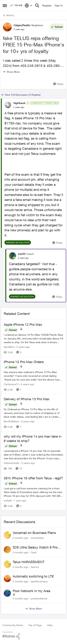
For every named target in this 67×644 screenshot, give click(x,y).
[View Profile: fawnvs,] (7, 564)
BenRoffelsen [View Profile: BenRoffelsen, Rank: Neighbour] (11, 421)
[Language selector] (28, 6)
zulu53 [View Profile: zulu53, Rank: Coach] (22, 254)
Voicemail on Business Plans (34, 533)
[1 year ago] (19, 500)
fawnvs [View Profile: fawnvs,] (35, 567)
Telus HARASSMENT (29, 562)
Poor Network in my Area (31, 591)
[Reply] (58, 84)
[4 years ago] (27, 384)
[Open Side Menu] (5, 6)
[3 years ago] (28, 463)
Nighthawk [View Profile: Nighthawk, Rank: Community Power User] (19, 103)
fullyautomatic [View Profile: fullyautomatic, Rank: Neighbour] (12, 463)
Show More (11, 72)
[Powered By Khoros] (33, 635)
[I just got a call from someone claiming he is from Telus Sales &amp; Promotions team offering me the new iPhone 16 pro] (33, 492)
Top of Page (35, 625)
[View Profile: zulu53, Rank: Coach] (13, 256)
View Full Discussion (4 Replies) (21, 95)
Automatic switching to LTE (33, 576)
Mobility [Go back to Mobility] (8, 15)
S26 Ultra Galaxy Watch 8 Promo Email (38, 547)
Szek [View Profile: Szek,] (34, 552)
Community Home (13, 625)
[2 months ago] (20, 538)
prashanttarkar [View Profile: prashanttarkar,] (39, 598)
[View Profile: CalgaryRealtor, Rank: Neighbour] (7, 27)
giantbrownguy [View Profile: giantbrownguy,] (39, 581)
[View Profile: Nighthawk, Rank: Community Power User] (8, 105)
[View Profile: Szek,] (7, 550)
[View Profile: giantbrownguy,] (7, 579)
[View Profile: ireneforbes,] (7, 535)
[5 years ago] (23, 347)
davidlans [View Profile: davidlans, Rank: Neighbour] (9, 347)
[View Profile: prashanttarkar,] (7, 593)
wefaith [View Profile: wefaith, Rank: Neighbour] (8, 500)
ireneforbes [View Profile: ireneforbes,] (37, 538)
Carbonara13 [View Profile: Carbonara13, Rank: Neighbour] (11, 384)
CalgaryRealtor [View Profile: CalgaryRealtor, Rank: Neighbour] (22, 25)
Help (50, 625)
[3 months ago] (20, 581)
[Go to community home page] (16, 6)
